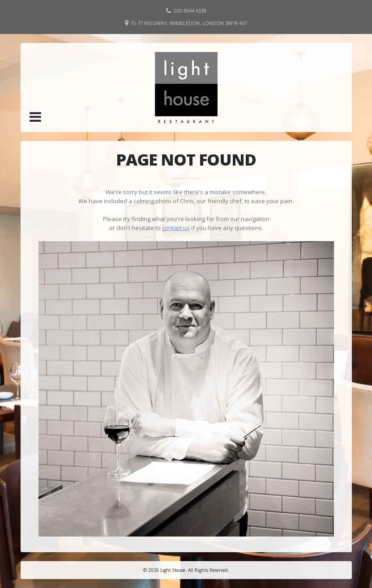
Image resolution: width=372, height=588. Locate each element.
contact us (176, 228)
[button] (35, 117)
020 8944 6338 (190, 11)
